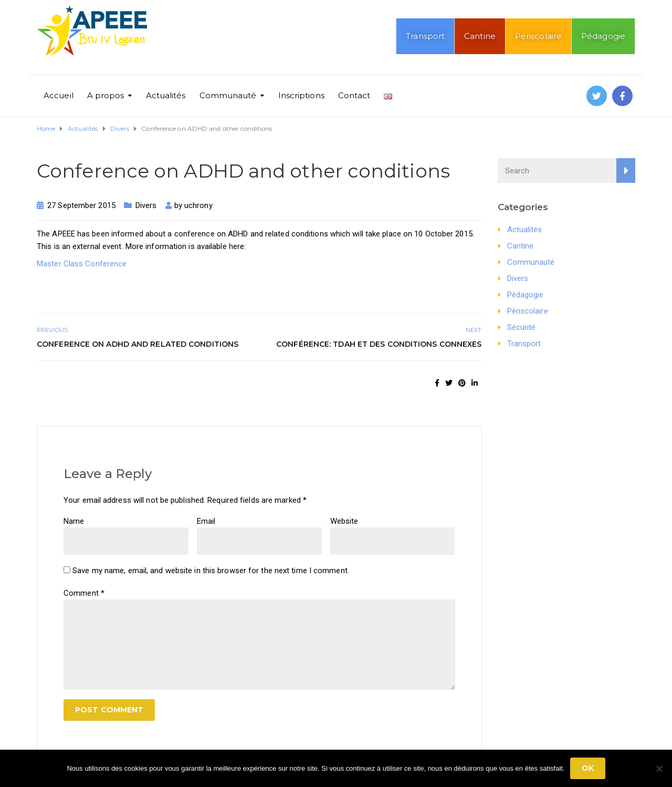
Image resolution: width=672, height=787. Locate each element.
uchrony (198, 205)
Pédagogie (603, 36)
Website (344, 521)
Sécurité (522, 327)
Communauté (228, 95)
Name (74, 521)
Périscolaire (538, 36)
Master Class (60, 264)
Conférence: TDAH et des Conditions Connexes (379, 344)
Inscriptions (301, 95)
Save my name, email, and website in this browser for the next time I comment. (211, 571)
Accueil (59, 95)
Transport (425, 36)
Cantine (480, 36)
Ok (588, 768)
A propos (106, 95)
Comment (84, 593)
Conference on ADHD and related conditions (138, 344)
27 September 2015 (81, 205)
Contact (354, 95)
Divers (146, 205)
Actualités (166, 95)
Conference (106, 264)
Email (206, 521)
